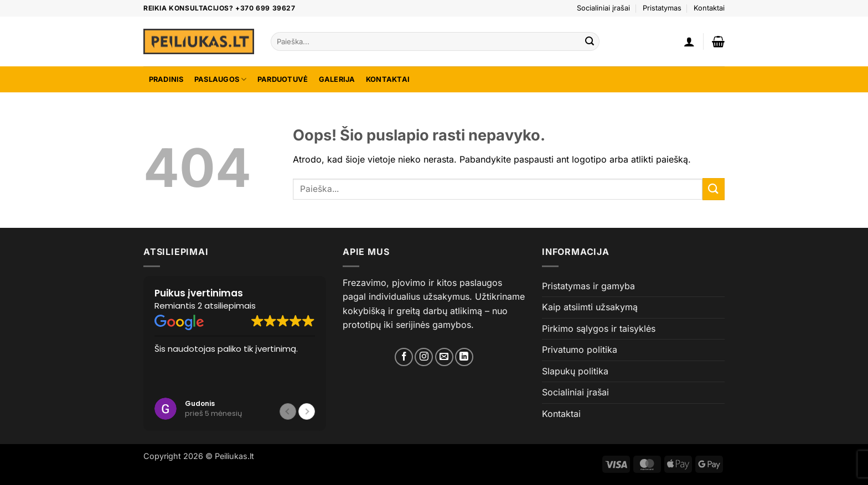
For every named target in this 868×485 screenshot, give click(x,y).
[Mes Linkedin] (464, 357)
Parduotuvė (283, 79)
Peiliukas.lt (234, 456)
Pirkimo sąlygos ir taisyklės (599, 328)
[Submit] (590, 41)
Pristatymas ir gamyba (588, 286)
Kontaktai (709, 8)
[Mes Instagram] (424, 357)
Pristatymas (662, 8)
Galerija (337, 79)
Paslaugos (221, 79)
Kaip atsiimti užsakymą (590, 307)
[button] (689, 41)
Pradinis (166, 79)
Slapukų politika (575, 371)
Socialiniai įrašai (603, 8)
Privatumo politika (580, 350)
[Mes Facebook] (404, 357)
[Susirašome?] (444, 357)
